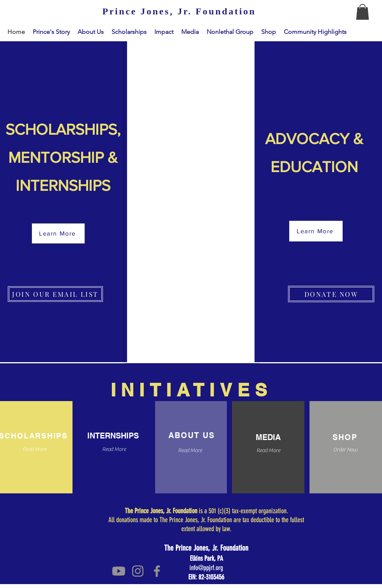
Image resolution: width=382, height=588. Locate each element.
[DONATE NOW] (331, 294)
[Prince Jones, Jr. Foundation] (179, 11)
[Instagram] (138, 571)
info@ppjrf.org (206, 568)
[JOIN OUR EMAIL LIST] (55, 294)
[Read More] (114, 450)
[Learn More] (58, 233)
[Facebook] (157, 571)
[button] (363, 12)
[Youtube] (119, 571)
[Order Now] (345, 450)
